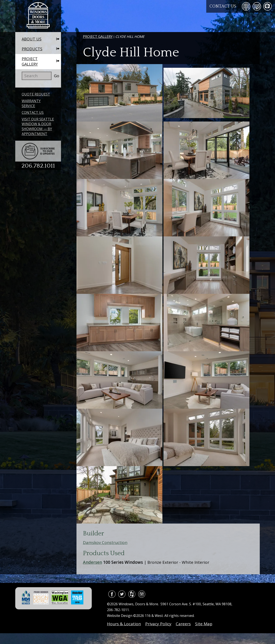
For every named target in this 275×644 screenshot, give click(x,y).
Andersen (92, 562)
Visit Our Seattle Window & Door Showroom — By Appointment (38, 127)
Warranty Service (31, 103)
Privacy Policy (158, 624)
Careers (183, 624)
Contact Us (223, 6)
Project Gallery (30, 62)
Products (32, 49)
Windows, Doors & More (38, 16)
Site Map (204, 624)
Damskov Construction (105, 542)
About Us (32, 39)
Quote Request (36, 94)
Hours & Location (124, 624)
